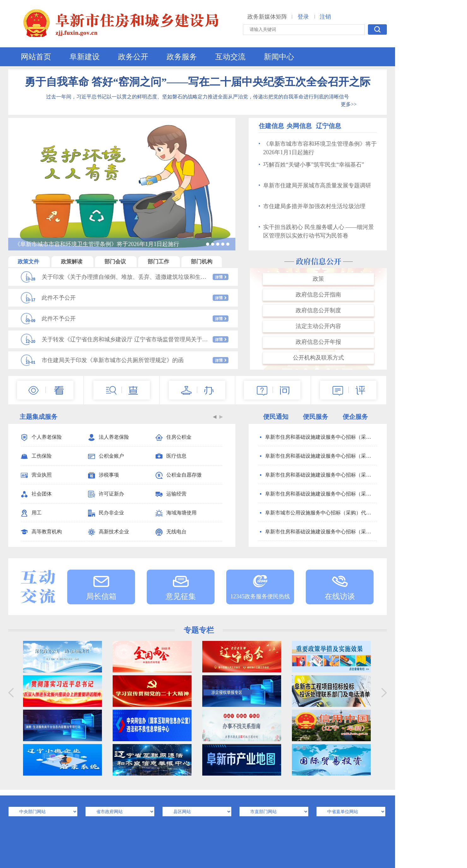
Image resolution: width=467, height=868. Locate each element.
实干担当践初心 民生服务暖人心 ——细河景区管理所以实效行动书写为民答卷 (316, 231)
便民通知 (276, 417)
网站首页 (36, 57)
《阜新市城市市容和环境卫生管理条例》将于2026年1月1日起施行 (318, 148)
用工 (31, 513)
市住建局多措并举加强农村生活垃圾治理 (312, 206)
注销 (325, 17)
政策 (318, 279)
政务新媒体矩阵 (267, 17)
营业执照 (36, 475)
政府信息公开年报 (318, 342)
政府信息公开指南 (318, 295)
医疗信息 (171, 456)
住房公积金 (174, 437)
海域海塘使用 (176, 513)
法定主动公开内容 (318, 326)
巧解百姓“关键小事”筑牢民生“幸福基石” (311, 165)
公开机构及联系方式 (318, 358)
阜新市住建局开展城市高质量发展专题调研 (315, 185)
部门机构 (202, 262)
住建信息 (271, 126)
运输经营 (171, 494)
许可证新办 (106, 494)
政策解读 (72, 262)
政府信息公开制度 (318, 310)
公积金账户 (106, 456)
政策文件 (29, 262)
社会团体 (36, 494)
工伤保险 (36, 456)
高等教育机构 (41, 532)
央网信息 (299, 126)
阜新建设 (85, 57)
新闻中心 (279, 57)
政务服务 (182, 57)
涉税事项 (103, 475)
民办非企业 (106, 513)
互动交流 (230, 57)
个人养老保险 (41, 437)
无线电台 (171, 532)
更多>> (349, 104)
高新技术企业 (109, 532)
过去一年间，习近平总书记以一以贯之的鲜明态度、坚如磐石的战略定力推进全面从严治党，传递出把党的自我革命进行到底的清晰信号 (198, 97)
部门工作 (159, 262)
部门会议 (116, 262)
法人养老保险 (109, 437)
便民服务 (316, 417)
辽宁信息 (328, 126)
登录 (303, 17)
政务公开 (133, 57)
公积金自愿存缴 (179, 475)
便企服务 (355, 417)
